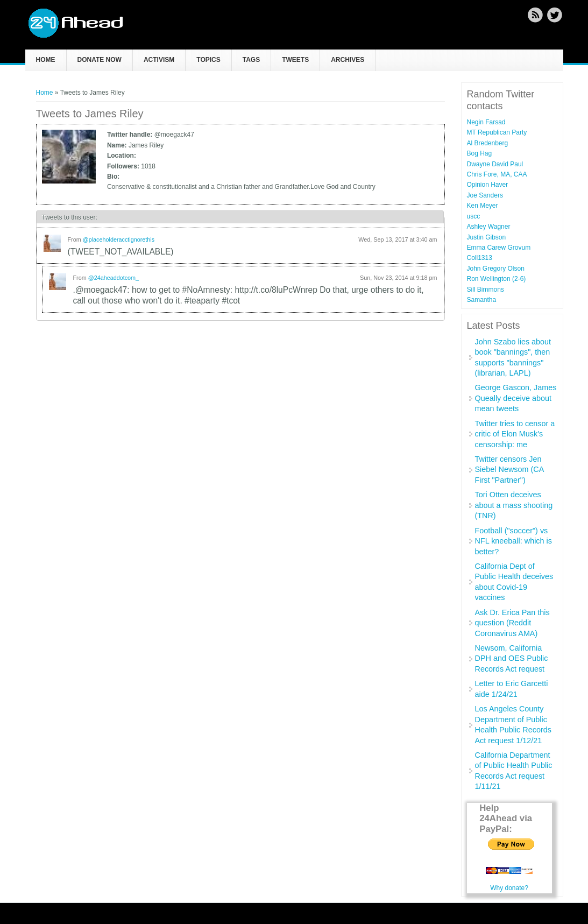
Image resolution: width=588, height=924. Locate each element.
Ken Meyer (483, 206)
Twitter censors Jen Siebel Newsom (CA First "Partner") (509, 470)
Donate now (100, 60)
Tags (251, 60)
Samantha (482, 300)
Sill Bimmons (486, 290)
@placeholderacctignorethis (119, 239)
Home (46, 60)
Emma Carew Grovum (499, 248)
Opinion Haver (488, 185)
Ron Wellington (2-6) (497, 279)
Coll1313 (480, 258)
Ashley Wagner (489, 227)
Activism (159, 60)
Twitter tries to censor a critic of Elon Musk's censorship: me (515, 434)
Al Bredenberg (488, 143)
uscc (474, 216)
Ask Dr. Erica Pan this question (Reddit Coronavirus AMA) (512, 623)
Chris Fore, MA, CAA (497, 174)
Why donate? (509, 888)
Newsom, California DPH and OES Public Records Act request (512, 658)
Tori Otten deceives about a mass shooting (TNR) (514, 505)
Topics (208, 60)
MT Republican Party (497, 132)
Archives (348, 60)
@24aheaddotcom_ (114, 278)
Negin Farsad (486, 122)
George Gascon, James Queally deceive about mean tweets (516, 398)
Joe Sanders (485, 195)
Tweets (295, 60)
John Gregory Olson (496, 269)
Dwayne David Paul (495, 164)
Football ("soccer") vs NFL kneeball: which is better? (513, 541)
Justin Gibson (487, 237)
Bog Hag (480, 153)
